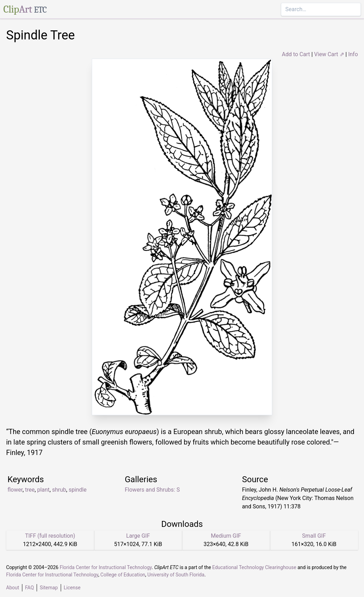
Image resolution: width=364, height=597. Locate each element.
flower (15, 490)
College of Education (123, 575)
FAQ (29, 588)
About (13, 588)
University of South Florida (176, 575)
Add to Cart (296, 54)
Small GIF (314, 536)
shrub (59, 490)
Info (353, 54)
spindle (78, 490)
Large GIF (138, 536)
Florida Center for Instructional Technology (106, 567)
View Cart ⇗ (329, 54)
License (72, 588)
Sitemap (49, 588)
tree (30, 490)
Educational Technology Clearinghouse (254, 567)
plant (43, 490)
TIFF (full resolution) (50, 536)
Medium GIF (226, 536)
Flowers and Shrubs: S (153, 490)
